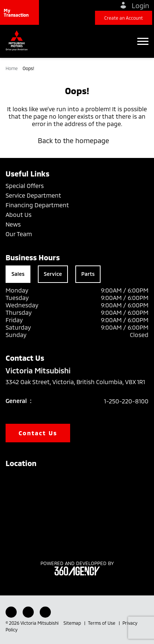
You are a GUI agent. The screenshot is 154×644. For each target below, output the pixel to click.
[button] (19, 12)
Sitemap (73, 623)
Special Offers (25, 186)
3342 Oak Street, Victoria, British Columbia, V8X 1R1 (75, 386)
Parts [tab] (88, 274)
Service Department (33, 195)
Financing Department (37, 205)
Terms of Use (102, 623)
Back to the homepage (77, 141)
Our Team (19, 234)
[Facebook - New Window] (11, 612)
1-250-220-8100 (126, 401)
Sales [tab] (18, 274)
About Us (19, 214)
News (13, 224)
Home (12, 68)
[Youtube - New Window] (28, 612)
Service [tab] (53, 274)
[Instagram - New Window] (45, 612)
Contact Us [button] (38, 433)
